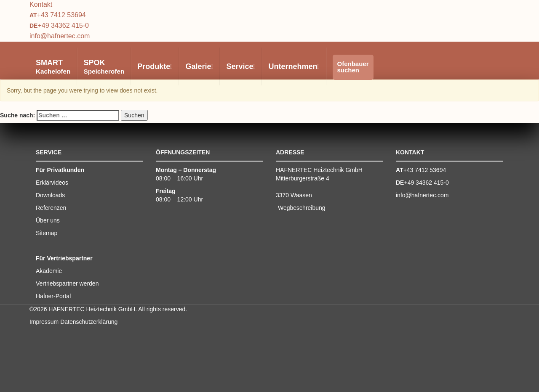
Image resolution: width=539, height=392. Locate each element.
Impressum (44, 322)
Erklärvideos (52, 183)
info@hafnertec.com (60, 36)
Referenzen (51, 208)
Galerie (199, 66)
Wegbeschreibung (302, 208)
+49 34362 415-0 (63, 25)
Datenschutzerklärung (89, 322)
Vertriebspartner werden (67, 283)
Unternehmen (294, 66)
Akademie (49, 271)
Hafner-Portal (53, 296)
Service (240, 66)
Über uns (48, 220)
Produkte (155, 66)
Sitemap (47, 233)
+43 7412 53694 (61, 15)
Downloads (50, 195)
